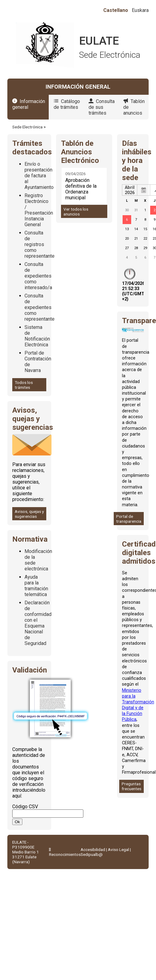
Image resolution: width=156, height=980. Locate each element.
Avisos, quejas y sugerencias (29, 514)
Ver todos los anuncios (76, 212)
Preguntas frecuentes (131, 786)
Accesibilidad (93, 849)
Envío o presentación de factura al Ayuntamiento (39, 176)
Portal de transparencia (129, 519)
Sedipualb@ (92, 854)
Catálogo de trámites (67, 104)
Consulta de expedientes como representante (40, 307)
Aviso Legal (118, 849)
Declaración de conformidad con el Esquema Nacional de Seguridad (38, 623)
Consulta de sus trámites (102, 107)
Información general (29, 104)
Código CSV (25, 807)
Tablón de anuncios (134, 107)
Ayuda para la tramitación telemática (36, 586)
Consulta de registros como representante (40, 244)
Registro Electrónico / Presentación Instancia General (39, 210)
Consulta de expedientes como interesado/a (38, 276)
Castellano (116, 10)
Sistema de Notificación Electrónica (37, 336)
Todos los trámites (24, 385)
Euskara (140, 10)
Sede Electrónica (27, 127)
